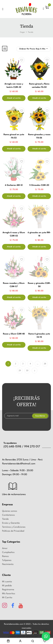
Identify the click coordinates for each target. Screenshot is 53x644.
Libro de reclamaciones (14, 494)
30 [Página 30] (27, 371)
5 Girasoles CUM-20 (39, 185)
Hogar (22, 32)
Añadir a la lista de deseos (22, 60)
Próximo (34, 371)
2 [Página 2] (16, 364)
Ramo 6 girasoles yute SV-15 (39, 336)
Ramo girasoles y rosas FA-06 (39, 136)
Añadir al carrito (14, 98)
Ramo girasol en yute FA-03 (14, 136)
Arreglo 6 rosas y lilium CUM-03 (14, 234)
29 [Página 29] (20, 371)
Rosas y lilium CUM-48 (14, 334)
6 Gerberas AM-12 (14, 185)
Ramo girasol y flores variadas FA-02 (39, 86)
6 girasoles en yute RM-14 (39, 234)
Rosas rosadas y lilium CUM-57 (14, 285)
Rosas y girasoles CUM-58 (39, 285)
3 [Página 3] (23, 364)
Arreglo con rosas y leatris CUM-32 (14, 86)
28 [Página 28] (45, 364)
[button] (47, 10)
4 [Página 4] (30, 364)
